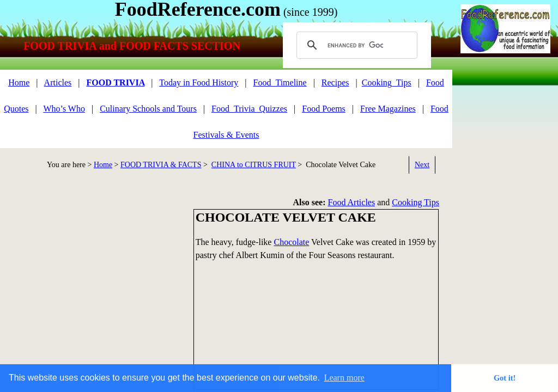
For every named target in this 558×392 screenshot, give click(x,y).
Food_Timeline (280, 82)
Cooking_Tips (387, 82)
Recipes (335, 82)
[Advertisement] (93, 285)
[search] (355, 45)
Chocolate (291, 242)
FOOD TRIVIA (115, 82)
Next (422, 165)
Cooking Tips (416, 202)
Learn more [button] (344, 378)
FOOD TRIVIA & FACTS (161, 165)
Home (19, 82)
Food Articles (352, 202)
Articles (58, 82)
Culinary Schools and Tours (148, 109)
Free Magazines (388, 109)
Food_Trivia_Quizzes (249, 109)
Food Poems (324, 109)
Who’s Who (64, 109)
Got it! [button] (505, 378)
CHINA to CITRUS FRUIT (254, 165)
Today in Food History (199, 82)
